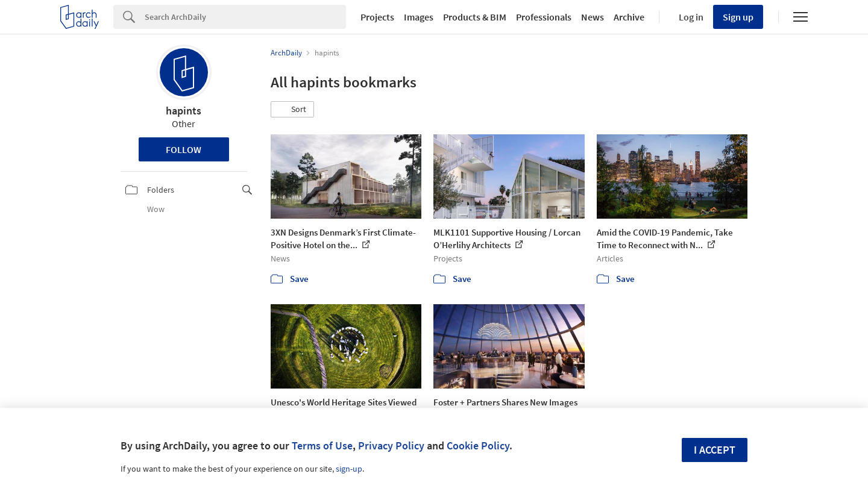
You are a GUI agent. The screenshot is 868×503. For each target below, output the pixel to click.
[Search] (245, 17)
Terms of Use (322, 445)
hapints (184, 111)
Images (419, 17)
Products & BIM (475, 17)
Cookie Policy (478, 445)
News (593, 17)
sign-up (349, 469)
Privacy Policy (391, 445)
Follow (184, 149)
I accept (715, 450)
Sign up (738, 17)
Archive (629, 17)
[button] (292, 110)
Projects (377, 17)
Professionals (544, 17)
